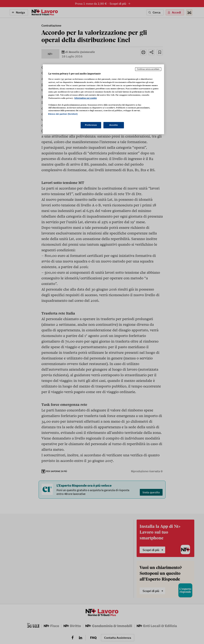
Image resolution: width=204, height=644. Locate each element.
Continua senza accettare (148, 69)
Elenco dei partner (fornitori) (63, 114)
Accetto (114, 125)
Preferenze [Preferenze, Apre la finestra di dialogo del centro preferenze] (91, 125)
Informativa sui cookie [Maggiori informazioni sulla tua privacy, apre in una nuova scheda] (86, 98)
